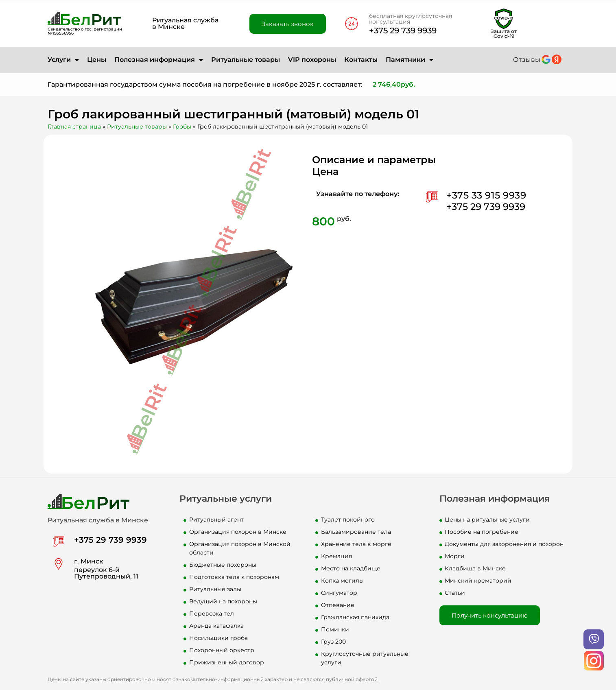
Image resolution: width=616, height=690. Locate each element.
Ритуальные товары (246, 60)
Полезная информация (159, 60)
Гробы (182, 127)
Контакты (361, 60)
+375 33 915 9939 (486, 195)
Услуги (63, 60)
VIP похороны (312, 60)
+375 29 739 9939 (403, 31)
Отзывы (527, 60)
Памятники (410, 60)
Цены (97, 60)
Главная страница (74, 127)
